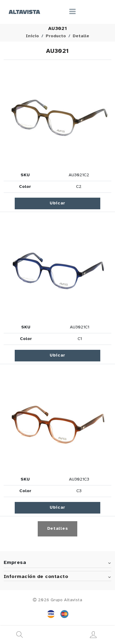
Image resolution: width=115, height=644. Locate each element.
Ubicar (57, 203)
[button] (57, 116)
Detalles (58, 529)
